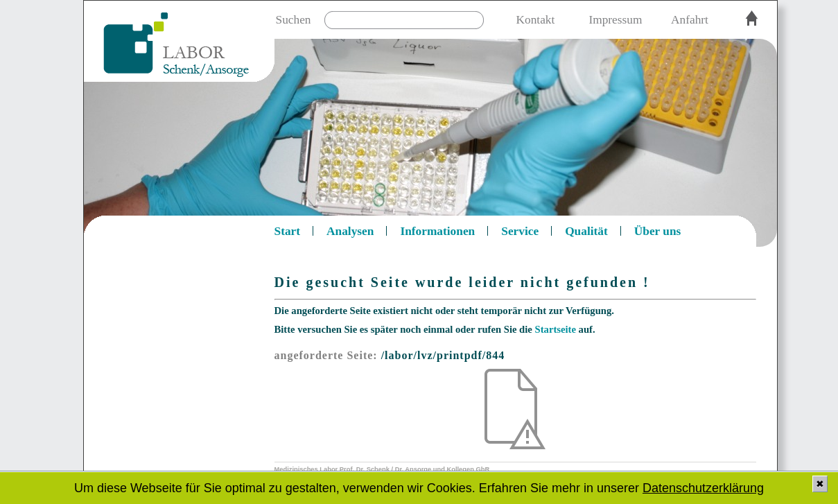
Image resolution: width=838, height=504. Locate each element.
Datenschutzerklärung (703, 488)
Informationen (437, 231)
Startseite (556, 329)
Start (288, 231)
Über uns (658, 231)
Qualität (586, 231)
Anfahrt (690, 20)
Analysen (350, 231)
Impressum (615, 20)
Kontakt (536, 20)
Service (520, 231)
